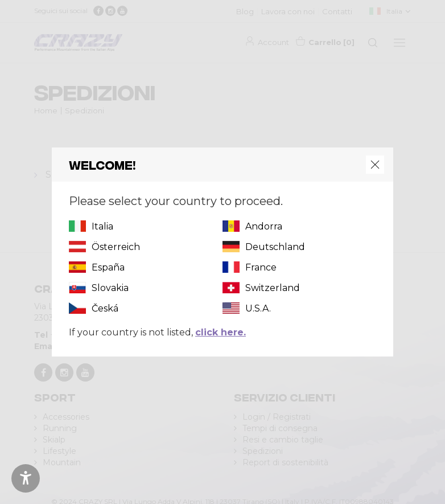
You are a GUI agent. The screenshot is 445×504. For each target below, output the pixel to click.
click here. (221, 332)
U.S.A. (258, 308)
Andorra (264, 226)
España (108, 267)
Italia (102, 226)
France (261, 267)
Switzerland (273, 288)
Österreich (116, 247)
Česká (105, 308)
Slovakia (110, 288)
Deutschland (275, 247)
